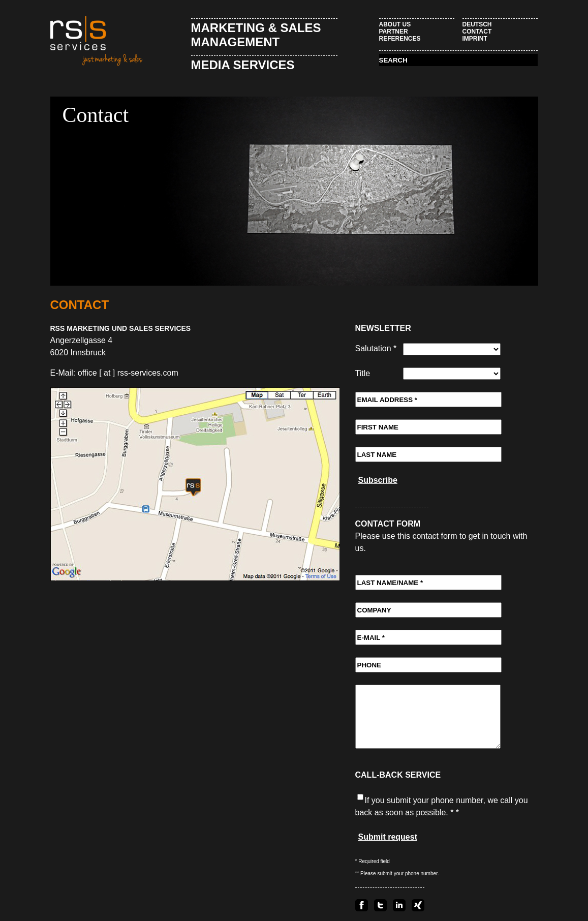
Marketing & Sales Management (256, 35)
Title (363, 373)
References (400, 39)
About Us (395, 24)
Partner (394, 32)
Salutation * (376, 348)
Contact (477, 32)
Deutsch (477, 24)
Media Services (243, 65)
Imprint (475, 39)
